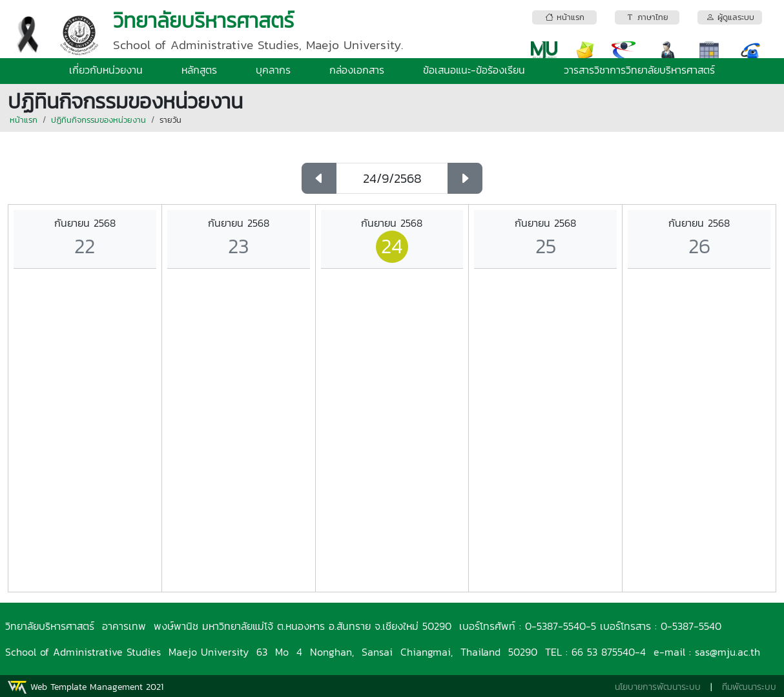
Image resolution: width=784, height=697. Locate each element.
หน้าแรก (24, 120)
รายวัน (170, 120)
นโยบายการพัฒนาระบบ (658, 687)
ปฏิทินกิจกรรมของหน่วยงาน (98, 120)
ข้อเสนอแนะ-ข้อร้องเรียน (474, 70)
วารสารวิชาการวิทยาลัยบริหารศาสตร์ (639, 70)
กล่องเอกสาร (357, 70)
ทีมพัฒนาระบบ (749, 687)
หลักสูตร (199, 70)
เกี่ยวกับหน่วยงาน (106, 70)
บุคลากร (273, 70)
